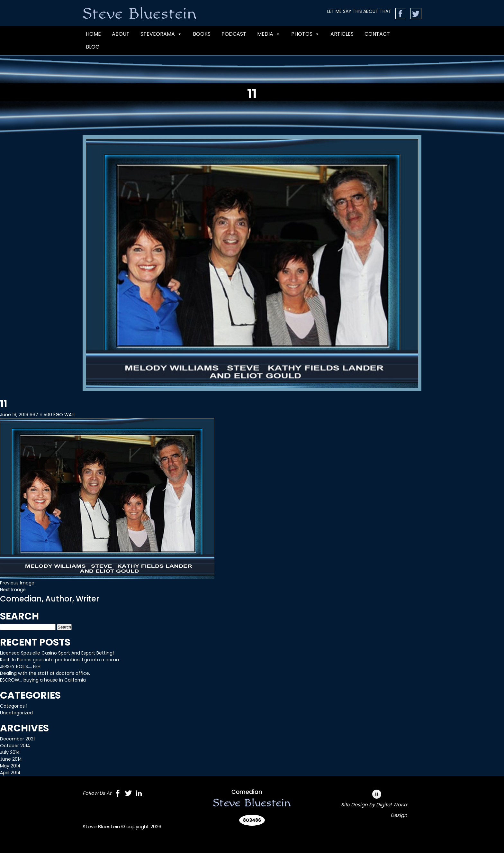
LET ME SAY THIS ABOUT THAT (359, 11)
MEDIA (269, 34)
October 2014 (15, 746)
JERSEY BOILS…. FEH (20, 666)
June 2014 (11, 759)
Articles (342, 34)
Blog (93, 47)
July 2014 (10, 752)
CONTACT (377, 34)
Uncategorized (16, 713)
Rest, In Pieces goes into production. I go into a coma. (60, 660)
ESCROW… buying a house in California (43, 680)
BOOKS (202, 34)
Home (93, 34)
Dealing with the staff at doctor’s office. (45, 673)
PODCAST (234, 34)
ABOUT (121, 34)
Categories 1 (14, 706)
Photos (305, 34)
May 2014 (10, 766)
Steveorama (161, 34)
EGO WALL (64, 415)
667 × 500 (41, 415)
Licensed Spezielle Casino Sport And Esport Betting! (57, 653)
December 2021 (17, 739)
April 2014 (10, 773)
